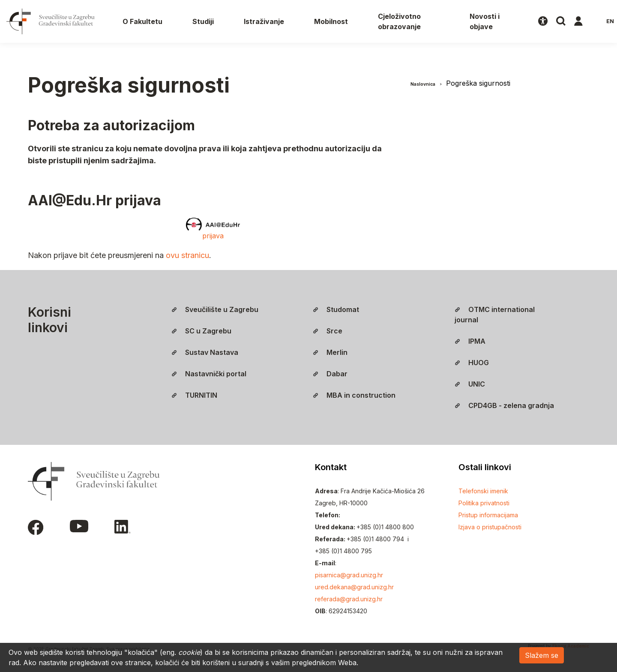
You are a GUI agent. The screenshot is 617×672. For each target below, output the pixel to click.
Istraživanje (264, 21)
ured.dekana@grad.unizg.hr (354, 587)
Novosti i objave (485, 21)
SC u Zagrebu (201, 331)
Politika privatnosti (484, 503)
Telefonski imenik (483, 491)
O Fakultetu (142, 21)
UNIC (470, 384)
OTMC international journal (495, 315)
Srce (328, 331)
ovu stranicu (187, 255)
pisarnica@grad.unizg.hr (349, 575)
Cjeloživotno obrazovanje (399, 21)
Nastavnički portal (209, 374)
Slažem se (542, 655)
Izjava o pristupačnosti (490, 527)
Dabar (330, 374)
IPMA (470, 341)
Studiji (203, 21)
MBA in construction (354, 395)
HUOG (472, 363)
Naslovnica (423, 84)
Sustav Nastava (205, 352)
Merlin (330, 352)
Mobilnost (331, 21)
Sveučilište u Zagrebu (215, 309)
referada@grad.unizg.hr (349, 599)
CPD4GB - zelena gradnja (504, 405)
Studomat (336, 309)
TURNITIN (194, 395)
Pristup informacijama (488, 515)
